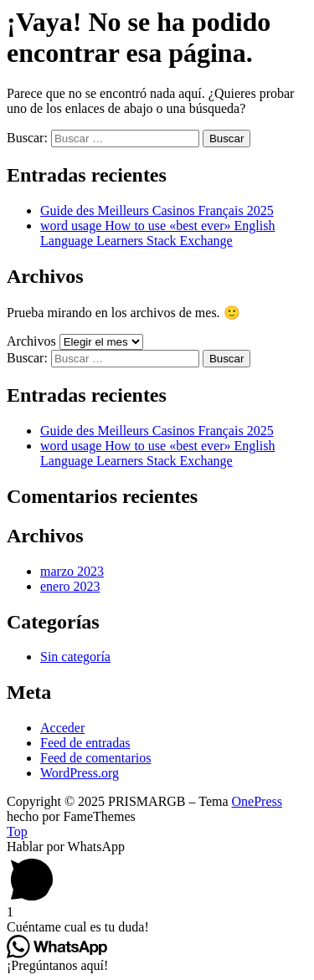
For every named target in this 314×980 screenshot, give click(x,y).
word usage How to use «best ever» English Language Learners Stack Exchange (157, 233)
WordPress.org (80, 773)
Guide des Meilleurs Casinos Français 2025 (157, 210)
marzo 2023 (72, 571)
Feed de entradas (85, 743)
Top (17, 831)
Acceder (62, 728)
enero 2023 (70, 586)
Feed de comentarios (95, 758)
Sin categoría (75, 657)
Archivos (31, 341)
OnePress (257, 801)
